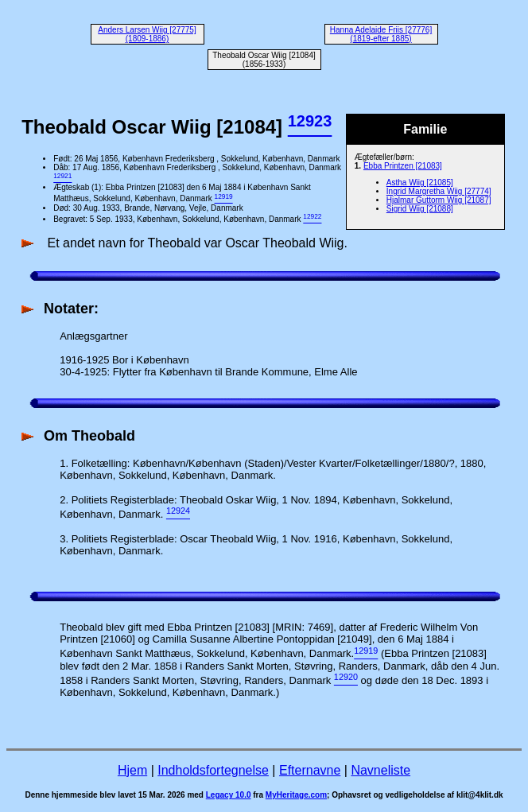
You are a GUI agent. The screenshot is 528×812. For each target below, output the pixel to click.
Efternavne (310, 770)
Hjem (132, 770)
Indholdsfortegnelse (213, 770)
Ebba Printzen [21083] (403, 166)
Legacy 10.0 (229, 795)
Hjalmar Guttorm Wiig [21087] (439, 200)
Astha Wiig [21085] (420, 183)
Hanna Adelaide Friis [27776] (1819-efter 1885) (381, 34)
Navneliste (380, 770)
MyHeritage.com (296, 795)
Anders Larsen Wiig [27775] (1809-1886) (147, 34)
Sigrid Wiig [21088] (420, 209)
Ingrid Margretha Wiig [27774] (439, 191)
